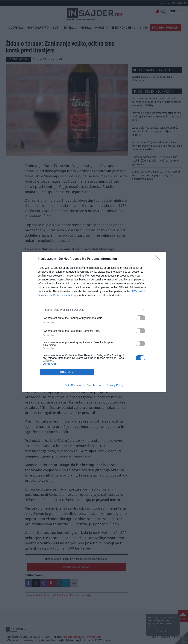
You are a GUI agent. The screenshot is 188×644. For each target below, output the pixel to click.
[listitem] (94, 310)
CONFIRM (67, 372)
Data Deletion (73, 385)
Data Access (94, 385)
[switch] (140, 318)
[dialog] (94, 322)
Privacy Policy (115, 385)
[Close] (159, 259)
